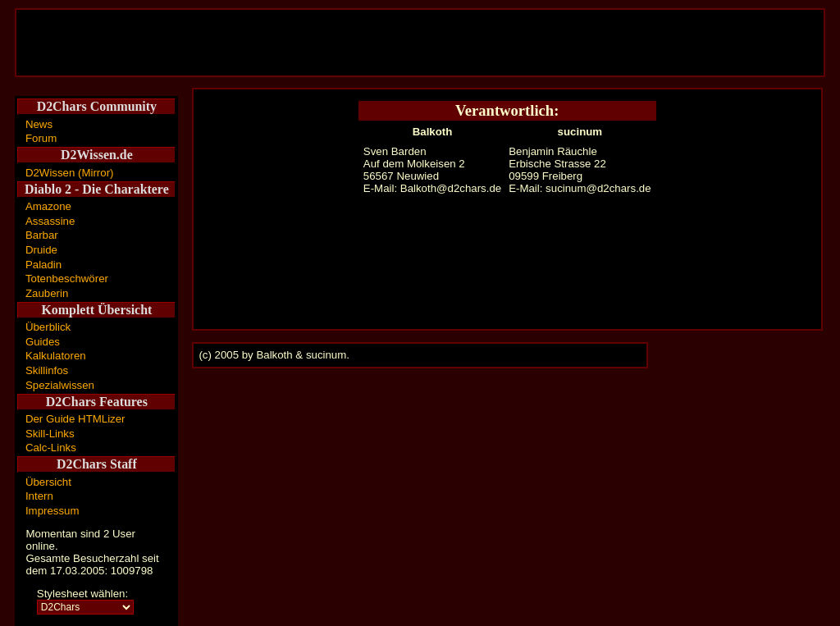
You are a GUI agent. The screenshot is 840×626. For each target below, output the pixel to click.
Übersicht (48, 482)
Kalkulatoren (56, 356)
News (39, 124)
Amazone (48, 206)
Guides (43, 342)
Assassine (50, 221)
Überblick (48, 327)
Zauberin (47, 293)
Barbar (42, 235)
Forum (41, 138)
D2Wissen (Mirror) (70, 173)
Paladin (43, 265)
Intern (39, 496)
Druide (41, 250)
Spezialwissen (60, 385)
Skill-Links (50, 434)
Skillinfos (47, 370)
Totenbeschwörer (67, 279)
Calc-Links (51, 448)
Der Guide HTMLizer (75, 419)
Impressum (52, 511)
